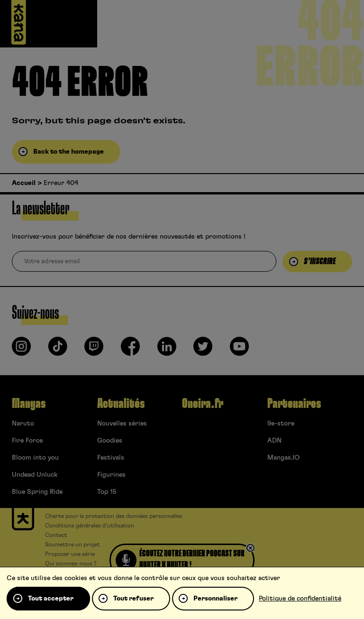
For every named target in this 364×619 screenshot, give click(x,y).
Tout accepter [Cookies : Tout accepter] (51, 599)
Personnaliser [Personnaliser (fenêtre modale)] (215, 599)
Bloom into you (35, 458)
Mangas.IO (283, 458)
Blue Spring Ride (37, 492)
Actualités (121, 404)
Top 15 (107, 492)
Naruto (23, 424)
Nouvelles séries (122, 424)
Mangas (29, 404)
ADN (274, 441)
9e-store (281, 424)
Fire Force (27, 441)
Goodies (110, 441)
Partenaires (294, 404)
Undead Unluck (35, 475)
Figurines (111, 475)
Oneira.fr (203, 404)
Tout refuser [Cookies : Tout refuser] (133, 599)
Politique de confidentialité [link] (300, 599)
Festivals (111, 458)
